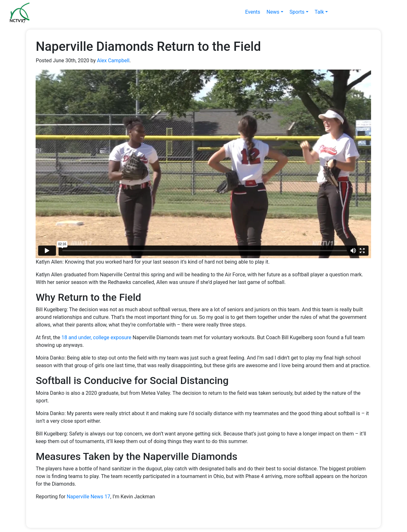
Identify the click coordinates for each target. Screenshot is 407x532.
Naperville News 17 (89, 497)
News (273, 12)
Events (253, 12)
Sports (297, 12)
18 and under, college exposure (96, 337)
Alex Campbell (113, 61)
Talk (319, 12)
